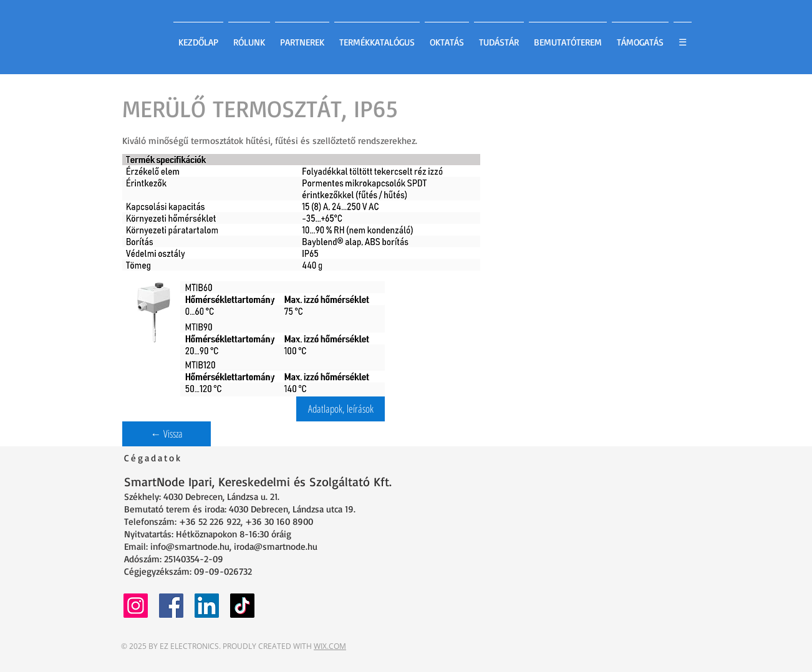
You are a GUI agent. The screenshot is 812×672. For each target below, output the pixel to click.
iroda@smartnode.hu (276, 546)
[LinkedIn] (207, 606)
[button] (341, 409)
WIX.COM (330, 646)
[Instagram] (136, 606)
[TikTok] (242, 606)
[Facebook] (171, 606)
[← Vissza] (167, 434)
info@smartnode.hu (190, 546)
